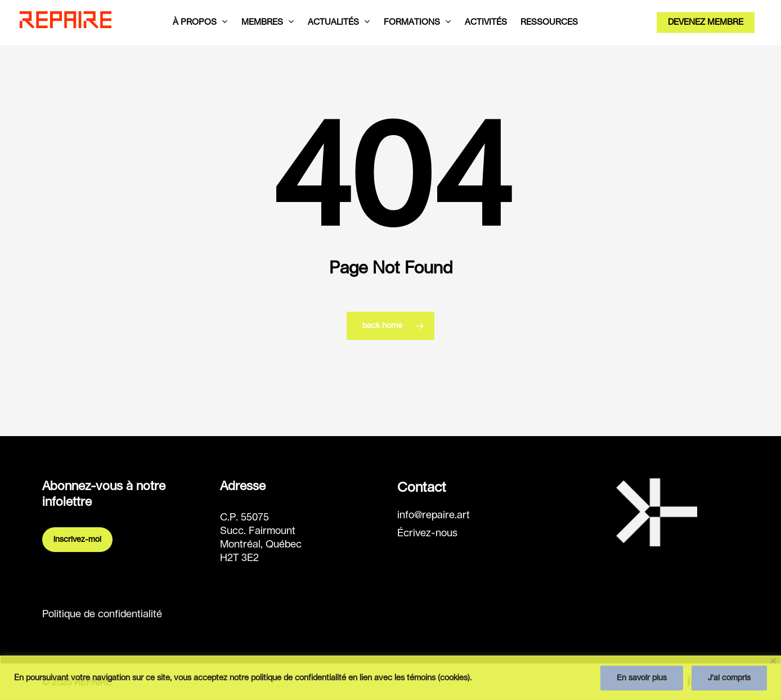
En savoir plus (642, 678)
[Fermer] (773, 661)
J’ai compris (729, 678)
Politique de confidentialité (102, 614)
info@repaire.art (434, 515)
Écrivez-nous (427, 533)
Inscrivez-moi (77, 540)
